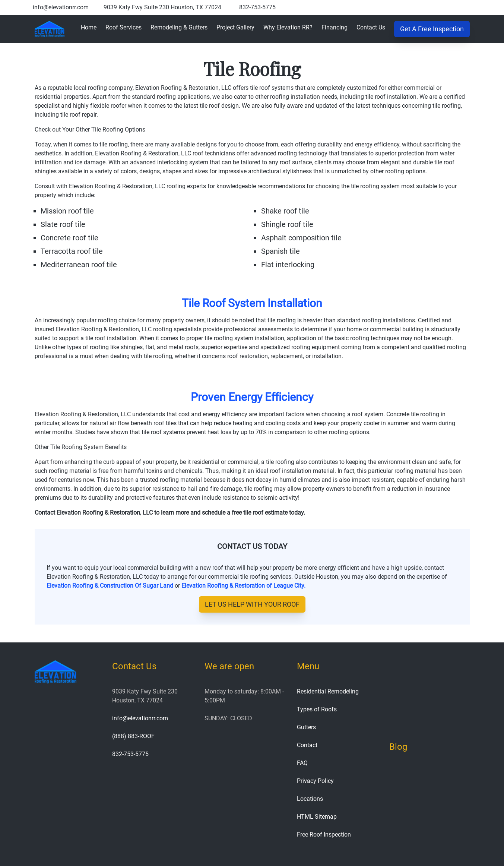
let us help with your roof (252, 604)
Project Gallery (235, 27)
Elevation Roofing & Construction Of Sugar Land (110, 586)
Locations (310, 799)
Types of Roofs (317, 709)
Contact (307, 745)
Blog (398, 747)
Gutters (306, 727)
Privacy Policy (315, 781)
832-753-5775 (257, 7)
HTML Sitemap (317, 817)
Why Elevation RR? (288, 27)
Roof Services (123, 27)
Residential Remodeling (328, 691)
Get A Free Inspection (432, 29)
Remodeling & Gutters (179, 27)
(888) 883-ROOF (133, 736)
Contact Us (371, 27)
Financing (335, 27)
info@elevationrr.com (61, 7)
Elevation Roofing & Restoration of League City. (243, 586)
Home (89, 27)
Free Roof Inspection (324, 835)
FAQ (302, 763)
